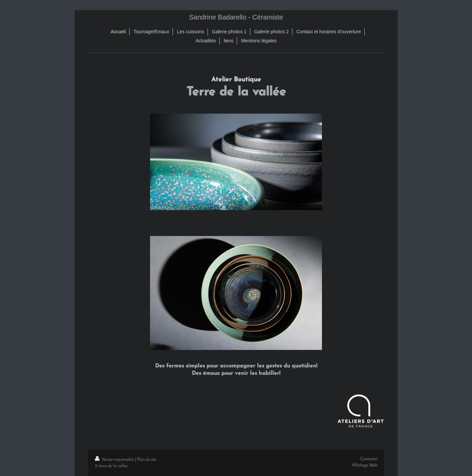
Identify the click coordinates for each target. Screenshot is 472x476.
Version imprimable (115, 460)
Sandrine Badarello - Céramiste (236, 17)
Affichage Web (365, 465)
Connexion (369, 459)
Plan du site (147, 460)
